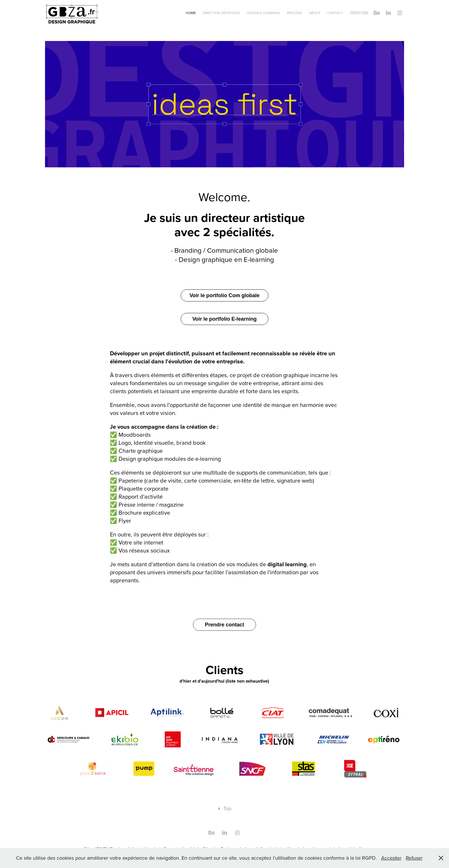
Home (191, 13)
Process (294, 13)
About (315, 13)
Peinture (359, 13)
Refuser (414, 858)
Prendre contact (224, 625)
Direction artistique (221, 13)
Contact (335, 13)
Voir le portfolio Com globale (225, 295)
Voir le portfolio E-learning (225, 319)
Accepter (391, 858)
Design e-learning (264, 13)
